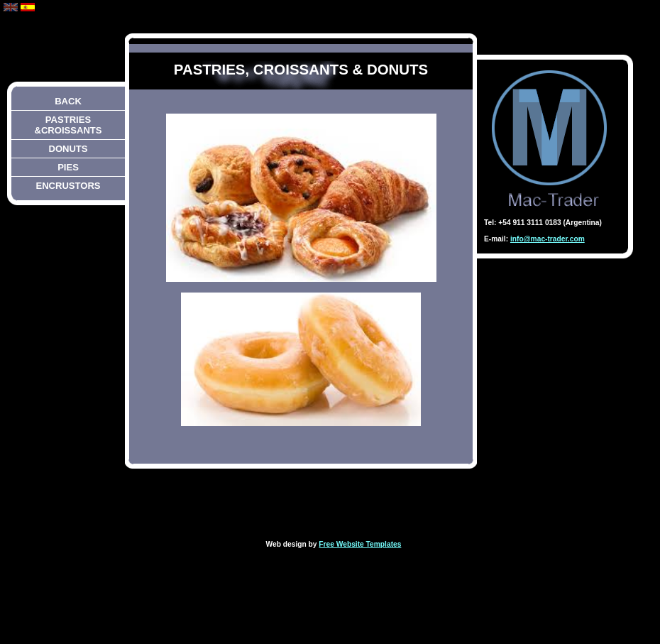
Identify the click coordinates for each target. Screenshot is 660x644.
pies (68, 167)
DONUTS (68, 149)
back (68, 101)
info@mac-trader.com (548, 239)
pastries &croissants (68, 125)
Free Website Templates (360, 544)
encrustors (68, 186)
